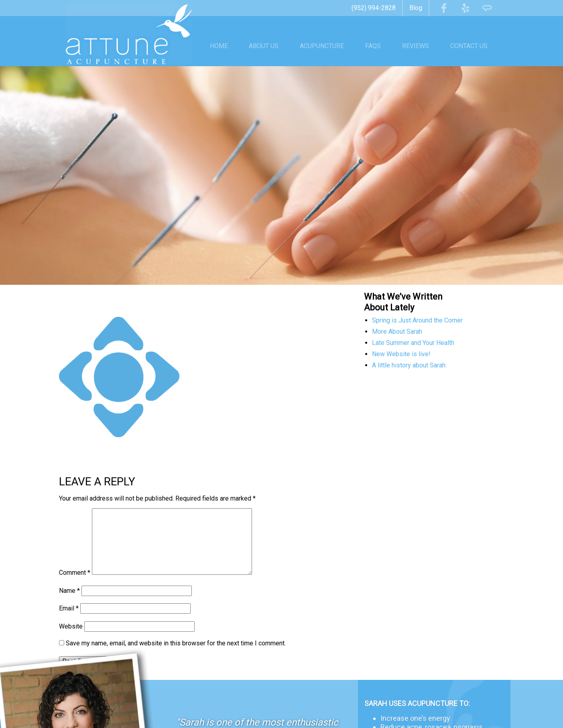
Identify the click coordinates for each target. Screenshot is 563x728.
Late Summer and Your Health (413, 328)
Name (69, 576)
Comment (75, 558)
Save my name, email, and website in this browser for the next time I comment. (176, 628)
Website (71, 611)
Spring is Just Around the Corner (417, 305)
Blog (416, 8)
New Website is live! (401, 339)
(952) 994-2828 (374, 8)
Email (69, 593)
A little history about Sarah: (409, 350)
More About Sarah (397, 317)
